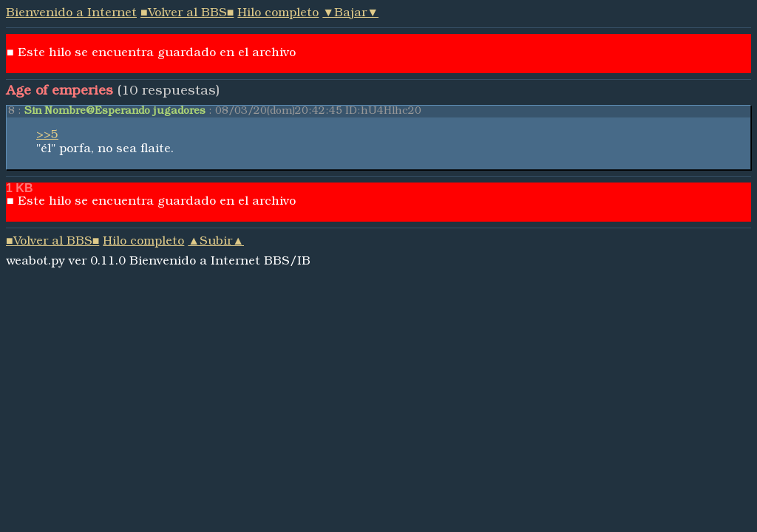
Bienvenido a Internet (71, 14)
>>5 (47, 136)
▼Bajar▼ (350, 14)
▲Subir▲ (216, 242)
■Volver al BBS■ (187, 14)
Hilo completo (278, 14)
